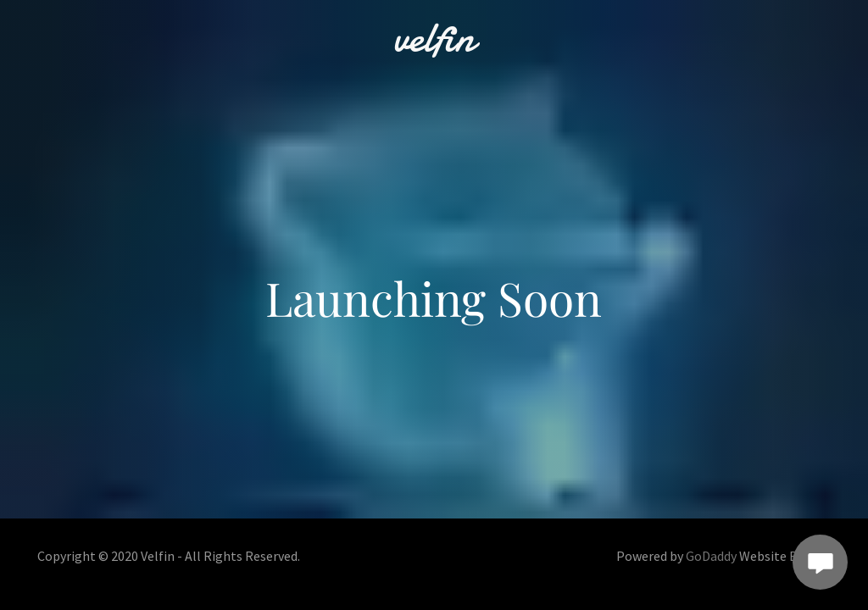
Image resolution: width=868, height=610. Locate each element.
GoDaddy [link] (711, 556)
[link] (434, 45)
